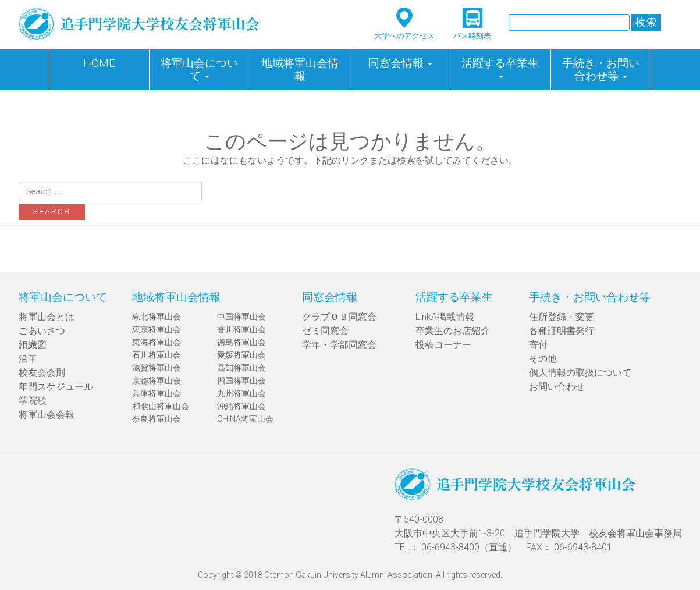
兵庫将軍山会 (157, 393)
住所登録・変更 (562, 317)
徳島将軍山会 (241, 342)
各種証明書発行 (562, 331)
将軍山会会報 (47, 415)
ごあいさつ (42, 331)
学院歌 (33, 401)
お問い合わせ (557, 387)
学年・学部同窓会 (339, 345)
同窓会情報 (400, 63)
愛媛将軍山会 (241, 355)
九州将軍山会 (241, 393)
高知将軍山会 (241, 368)
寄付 (538, 345)
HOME (99, 63)
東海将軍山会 (157, 342)
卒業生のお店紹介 (453, 331)
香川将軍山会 (241, 329)
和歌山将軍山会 (161, 406)
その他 (543, 359)
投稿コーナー (443, 345)
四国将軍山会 (241, 381)
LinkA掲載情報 (445, 317)
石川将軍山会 (157, 355)
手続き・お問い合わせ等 (601, 70)
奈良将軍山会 (157, 419)
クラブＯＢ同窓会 (339, 317)
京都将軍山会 (157, 381)
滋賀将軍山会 (157, 368)
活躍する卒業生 (500, 67)
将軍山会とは (47, 317)
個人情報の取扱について (580, 373)
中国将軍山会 (241, 317)
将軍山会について (199, 70)
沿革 (28, 359)
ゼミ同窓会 (325, 331)
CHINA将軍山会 (245, 419)
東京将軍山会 (157, 329)
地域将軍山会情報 (300, 70)
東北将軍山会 (157, 317)
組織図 (33, 345)
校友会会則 (42, 373)
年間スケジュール (56, 387)
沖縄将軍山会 (241, 406)
